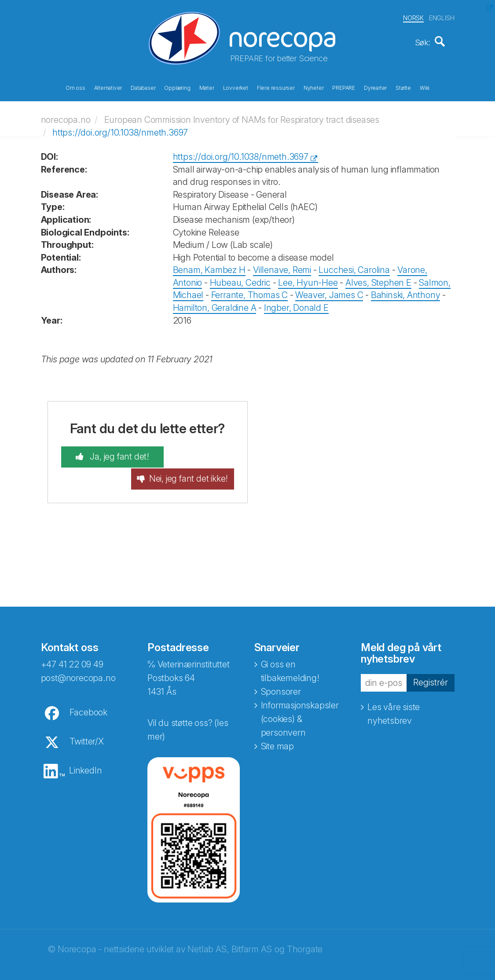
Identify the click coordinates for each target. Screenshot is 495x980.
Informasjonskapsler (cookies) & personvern (300, 707)
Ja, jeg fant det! (109, 454)
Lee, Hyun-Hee (308, 280)
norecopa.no (66, 117)
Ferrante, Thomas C (249, 292)
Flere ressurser (276, 87)
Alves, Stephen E (378, 280)
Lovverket (236, 87)
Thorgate (305, 937)
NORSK (413, 17)
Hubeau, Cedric (240, 280)
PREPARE (344, 87)
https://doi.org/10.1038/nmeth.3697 (120, 129)
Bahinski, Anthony (406, 292)
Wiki (425, 87)
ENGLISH (442, 17)
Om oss (75, 87)
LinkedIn (85, 759)
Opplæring (177, 87)
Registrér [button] (431, 671)
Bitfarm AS (251, 937)
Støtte (403, 87)
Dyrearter (375, 87)
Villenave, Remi (282, 267)
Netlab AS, (208, 937)
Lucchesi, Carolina (354, 267)
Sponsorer (281, 680)
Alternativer (108, 87)
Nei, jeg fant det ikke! (199, 461)
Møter (207, 87)
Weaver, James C (329, 292)
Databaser (143, 87)
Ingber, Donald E (296, 305)
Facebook (88, 700)
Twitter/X (87, 729)
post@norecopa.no (78, 666)
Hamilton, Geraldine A (215, 305)
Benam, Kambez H (209, 267)
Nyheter (314, 87)
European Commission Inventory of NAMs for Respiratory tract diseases (242, 117)
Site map (277, 734)
